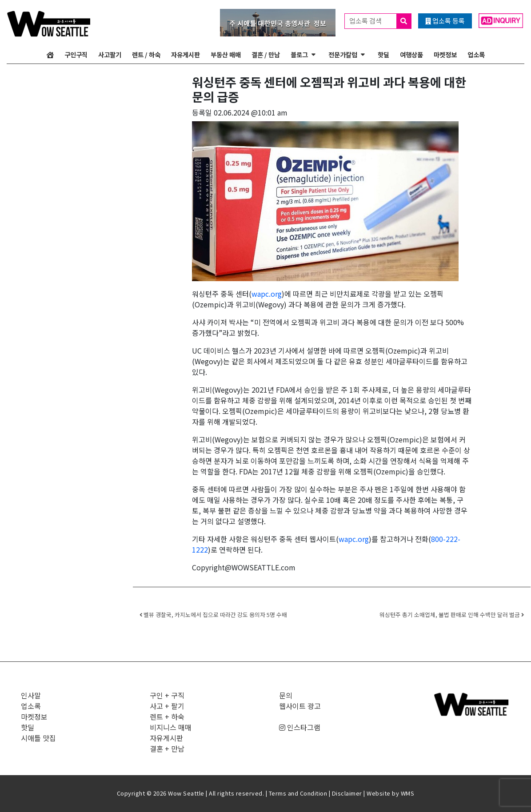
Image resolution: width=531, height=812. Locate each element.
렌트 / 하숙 (146, 54)
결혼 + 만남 (167, 748)
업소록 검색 (380, 21)
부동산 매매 (226, 54)
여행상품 (411, 54)
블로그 (299, 54)
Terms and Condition (298, 793)
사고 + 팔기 (167, 706)
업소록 (476, 54)
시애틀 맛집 (38, 738)
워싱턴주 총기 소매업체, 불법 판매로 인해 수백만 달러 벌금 (452, 615)
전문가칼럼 (343, 54)
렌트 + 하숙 (167, 716)
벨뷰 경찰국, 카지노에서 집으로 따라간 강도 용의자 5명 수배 (213, 615)
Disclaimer (347, 793)
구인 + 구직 (167, 695)
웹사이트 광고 (300, 706)
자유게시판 (186, 54)
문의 (286, 695)
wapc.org (267, 294)
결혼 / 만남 (266, 54)
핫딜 (383, 54)
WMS (408, 793)
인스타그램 (300, 727)
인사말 (31, 695)
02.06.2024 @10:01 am (251, 112)
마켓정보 (445, 54)
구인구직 (76, 54)
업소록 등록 (445, 21)
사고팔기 (110, 54)
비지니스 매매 (171, 727)
